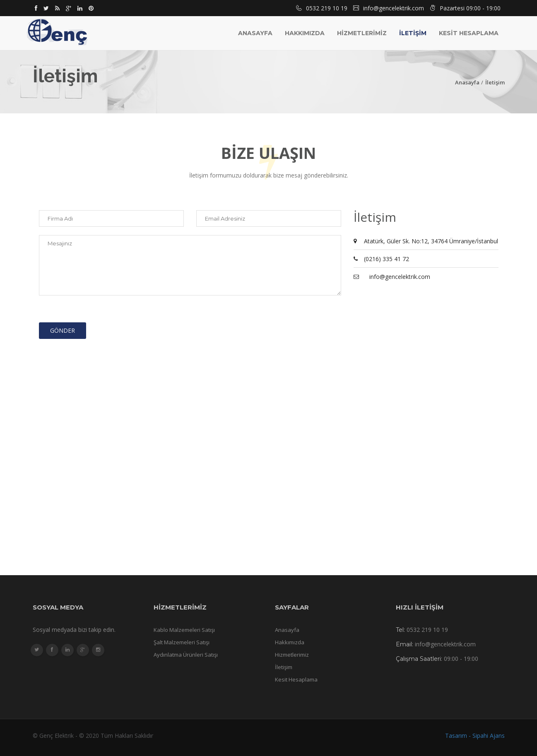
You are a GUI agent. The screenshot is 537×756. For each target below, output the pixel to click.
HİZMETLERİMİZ (362, 33)
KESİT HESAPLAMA (469, 33)
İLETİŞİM (413, 33)
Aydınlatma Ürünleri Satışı (186, 655)
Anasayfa (255, 33)
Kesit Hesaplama (296, 679)
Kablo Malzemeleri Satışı (184, 630)
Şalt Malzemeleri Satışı (182, 642)
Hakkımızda (305, 33)
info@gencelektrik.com (400, 277)
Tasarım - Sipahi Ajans (475, 736)
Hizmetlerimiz (292, 655)
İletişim (495, 82)
